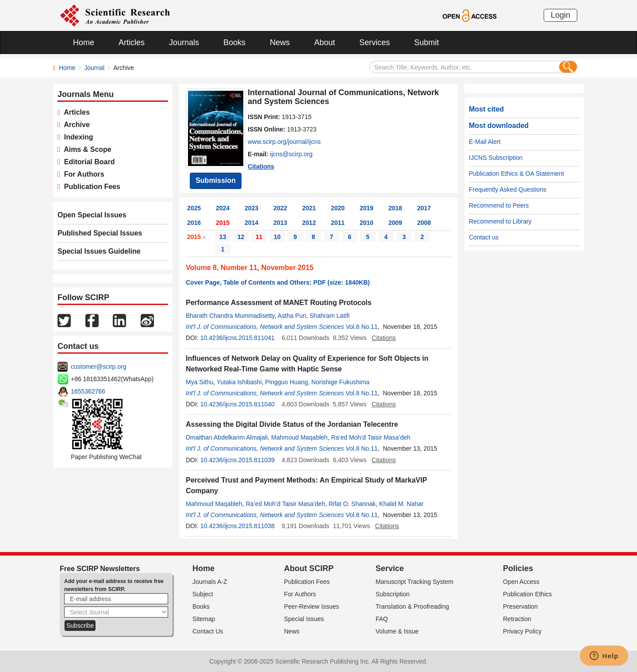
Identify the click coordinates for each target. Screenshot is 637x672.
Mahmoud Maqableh (299, 437)
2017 (424, 208)
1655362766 (88, 391)
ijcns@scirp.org (292, 154)
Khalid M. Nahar (401, 504)
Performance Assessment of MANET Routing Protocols (279, 303)
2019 (366, 208)
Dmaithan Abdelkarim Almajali (227, 437)
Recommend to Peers (499, 205)
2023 (251, 208)
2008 (424, 223)
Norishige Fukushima (341, 382)
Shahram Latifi (330, 316)
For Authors (82, 174)
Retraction (517, 619)
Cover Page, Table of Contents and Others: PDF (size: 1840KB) (278, 282)
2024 (223, 208)
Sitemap (204, 619)
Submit (426, 42)
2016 (194, 223)
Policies (518, 568)
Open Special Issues (92, 215)
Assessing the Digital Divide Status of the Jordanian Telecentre (292, 424)
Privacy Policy (522, 631)
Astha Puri (292, 316)
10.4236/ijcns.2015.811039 (238, 460)
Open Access (521, 582)
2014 (251, 223)
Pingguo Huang (287, 382)
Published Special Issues (100, 233)
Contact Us (208, 631)
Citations (261, 166)
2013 (280, 223)
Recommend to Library (500, 221)
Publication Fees (90, 187)
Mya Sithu (200, 382)
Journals (184, 42)
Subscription (393, 594)
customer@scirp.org (98, 367)
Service (390, 568)
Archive (75, 125)
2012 (309, 223)
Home (84, 42)
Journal (94, 68)
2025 (194, 208)
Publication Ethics (528, 594)
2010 (366, 223)
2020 (338, 208)
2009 (395, 223)
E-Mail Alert (485, 142)
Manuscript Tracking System (414, 582)
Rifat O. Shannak (352, 504)
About (324, 42)
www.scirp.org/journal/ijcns (284, 142)
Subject (203, 594)
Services (374, 42)
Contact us (484, 237)
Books (234, 42)
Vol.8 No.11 (361, 327)
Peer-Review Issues (312, 606)
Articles (132, 42)
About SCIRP (309, 568)
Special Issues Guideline (99, 251)
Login (560, 15)
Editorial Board (88, 162)
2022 (280, 208)
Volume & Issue (397, 631)
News (280, 42)
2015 (223, 223)
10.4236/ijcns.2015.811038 (238, 526)
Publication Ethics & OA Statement (516, 174)
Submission (216, 180)
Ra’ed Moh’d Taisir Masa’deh (371, 437)
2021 (309, 208)
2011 (338, 223)
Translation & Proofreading (412, 606)
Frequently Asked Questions (508, 189)
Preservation (520, 606)
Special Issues (304, 619)
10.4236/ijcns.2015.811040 (238, 404)
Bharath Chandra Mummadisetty (230, 316)
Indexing (77, 137)
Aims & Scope (86, 149)
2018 (395, 208)
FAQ (382, 619)
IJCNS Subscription (496, 158)
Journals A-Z (210, 582)
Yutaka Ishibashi (239, 382)
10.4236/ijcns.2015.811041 (238, 338)
